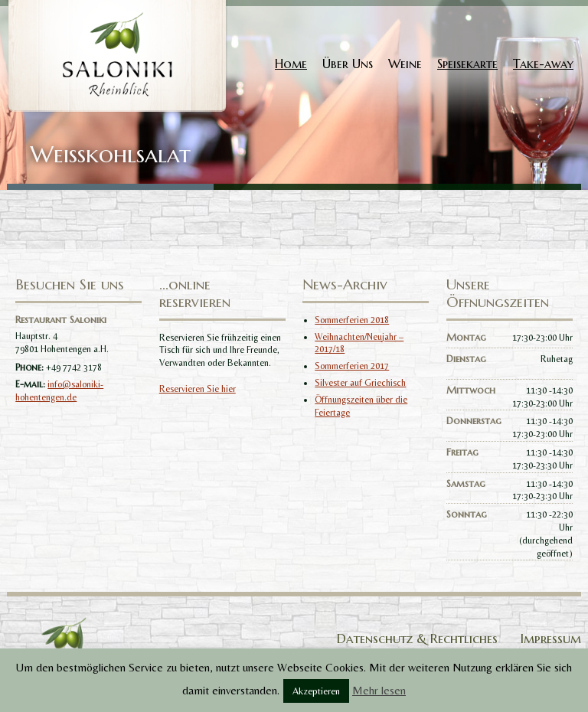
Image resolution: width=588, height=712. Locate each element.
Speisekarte (467, 64)
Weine (405, 64)
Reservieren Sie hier (198, 389)
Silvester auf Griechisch (360, 383)
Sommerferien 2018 (352, 320)
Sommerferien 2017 (352, 366)
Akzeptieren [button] (316, 691)
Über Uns (348, 64)
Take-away (543, 64)
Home (291, 64)
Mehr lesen (379, 690)
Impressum (551, 639)
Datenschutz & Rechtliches (417, 639)
